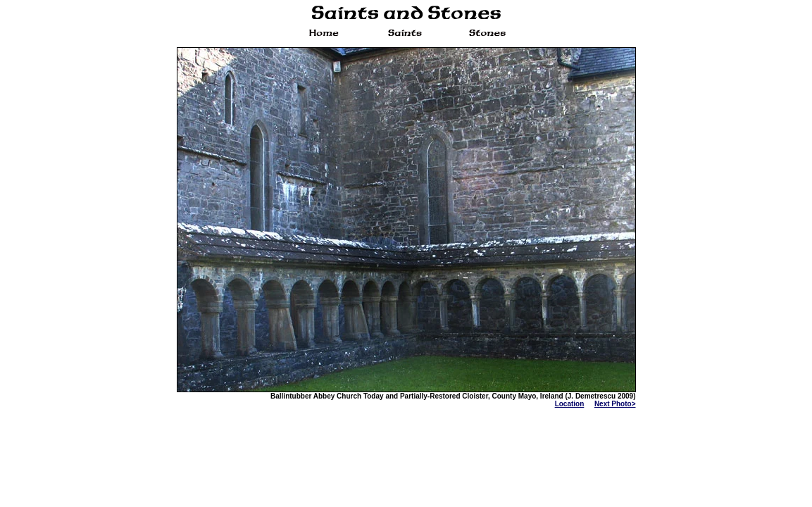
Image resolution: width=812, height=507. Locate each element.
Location (570, 404)
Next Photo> (615, 404)
